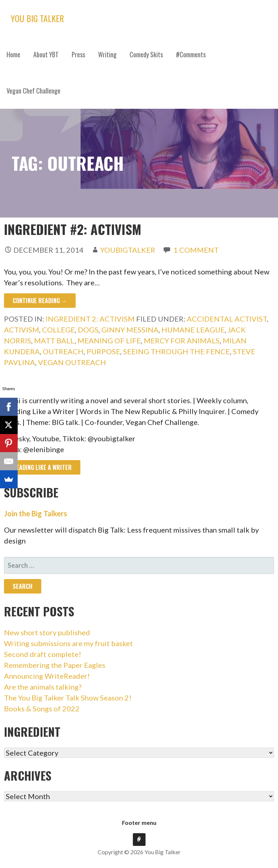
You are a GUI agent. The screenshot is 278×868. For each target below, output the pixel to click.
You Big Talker (37, 18)
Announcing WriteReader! (47, 676)
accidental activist (227, 319)
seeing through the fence (176, 351)
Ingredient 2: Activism (90, 319)
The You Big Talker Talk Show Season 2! (68, 698)
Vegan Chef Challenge (33, 91)
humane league (193, 330)
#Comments (191, 54)
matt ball (54, 340)
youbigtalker (128, 250)
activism (22, 330)
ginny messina (130, 330)
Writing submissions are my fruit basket (68, 643)
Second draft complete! (43, 654)
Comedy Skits (146, 54)
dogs (88, 330)
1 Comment (196, 250)
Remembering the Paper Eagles (55, 665)
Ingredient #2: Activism (73, 229)
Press (78, 54)
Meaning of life (109, 340)
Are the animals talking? (43, 687)
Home (13, 54)
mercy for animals (182, 340)
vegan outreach (72, 362)
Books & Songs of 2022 (42, 708)
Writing (107, 54)
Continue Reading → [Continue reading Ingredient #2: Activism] (40, 301)
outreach (63, 351)
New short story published (47, 632)
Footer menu (139, 822)
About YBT (46, 54)
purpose (103, 351)
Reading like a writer (42, 467)
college (58, 330)
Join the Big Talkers (35, 513)
